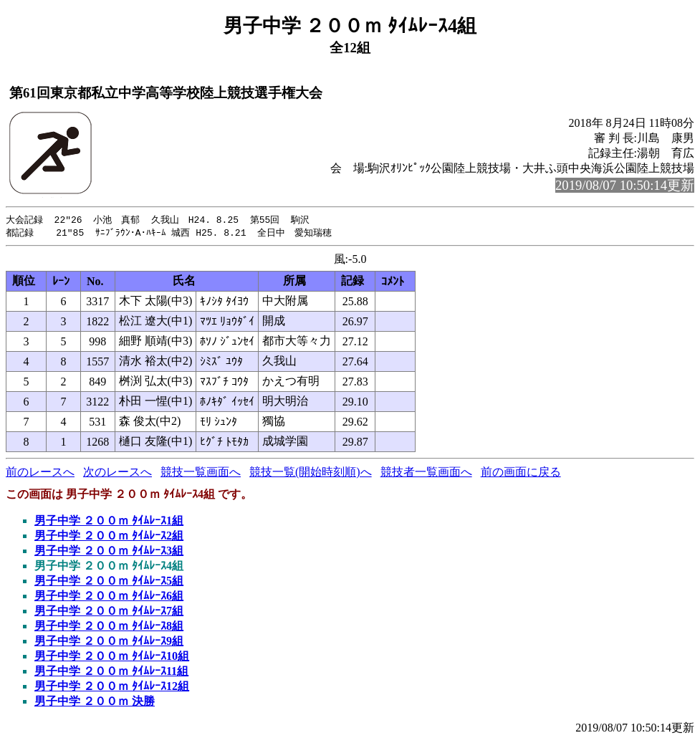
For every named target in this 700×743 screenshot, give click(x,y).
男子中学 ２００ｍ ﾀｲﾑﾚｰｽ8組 (109, 627)
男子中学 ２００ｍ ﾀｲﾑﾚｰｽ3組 (109, 552)
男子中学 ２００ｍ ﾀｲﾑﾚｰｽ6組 (109, 597)
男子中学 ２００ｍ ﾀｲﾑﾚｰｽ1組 (109, 522)
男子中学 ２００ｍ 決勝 (95, 703)
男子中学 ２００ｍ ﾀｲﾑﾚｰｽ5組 (109, 582)
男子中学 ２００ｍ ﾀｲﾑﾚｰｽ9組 (109, 642)
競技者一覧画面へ (426, 473)
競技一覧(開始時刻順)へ (311, 473)
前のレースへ (40, 473)
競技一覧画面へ (201, 473)
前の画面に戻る (521, 473)
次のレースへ (118, 473)
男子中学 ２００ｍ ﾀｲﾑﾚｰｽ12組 (112, 687)
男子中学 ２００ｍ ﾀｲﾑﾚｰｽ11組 (111, 672)
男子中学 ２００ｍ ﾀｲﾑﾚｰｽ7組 (109, 612)
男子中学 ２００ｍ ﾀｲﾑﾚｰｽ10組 (112, 657)
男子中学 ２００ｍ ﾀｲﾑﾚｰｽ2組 (109, 537)
